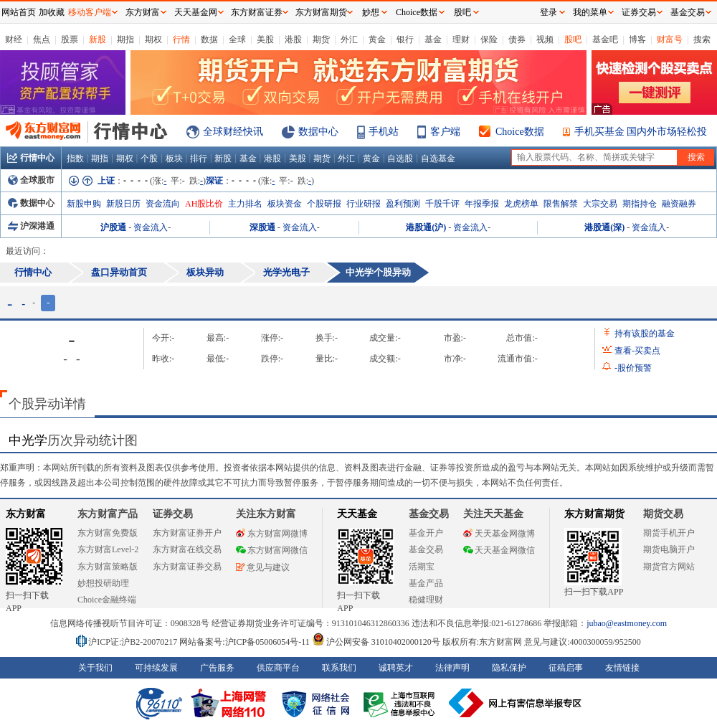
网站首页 (19, 12)
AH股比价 (204, 204)
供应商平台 (278, 668)
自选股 (400, 159)
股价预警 (633, 368)
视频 (545, 39)
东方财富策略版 (108, 567)
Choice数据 (520, 132)
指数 (75, 159)
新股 (98, 39)
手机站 (384, 132)
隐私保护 (509, 668)
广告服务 (217, 668)
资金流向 (163, 204)
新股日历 (123, 204)
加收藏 (52, 12)
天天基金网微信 (499, 550)
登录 (549, 12)
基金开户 (426, 533)
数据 (209, 39)
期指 (125, 39)
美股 (265, 39)
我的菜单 (590, 12)
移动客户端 (90, 12)
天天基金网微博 (499, 534)
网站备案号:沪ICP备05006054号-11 (246, 642)
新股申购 (84, 204)
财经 (14, 39)
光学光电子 (286, 272)
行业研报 (364, 204)
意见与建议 (263, 567)
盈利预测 (403, 204)
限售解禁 (561, 204)
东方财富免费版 (108, 533)
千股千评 (442, 204)
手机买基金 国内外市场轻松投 (641, 132)
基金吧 (605, 39)
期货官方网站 (669, 567)
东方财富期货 (594, 514)
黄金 (377, 39)
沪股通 (113, 227)
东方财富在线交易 (187, 549)
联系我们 (339, 668)
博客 (637, 39)
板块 (174, 159)
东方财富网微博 (272, 534)
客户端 (445, 132)
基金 (433, 39)
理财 (461, 39)
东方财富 (26, 514)
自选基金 (438, 159)
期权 (153, 39)
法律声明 (452, 668)
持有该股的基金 (645, 334)
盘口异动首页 (119, 272)
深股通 (262, 227)
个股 (149, 159)
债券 (517, 39)
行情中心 (31, 158)
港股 (293, 39)
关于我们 (95, 668)
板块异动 (205, 272)
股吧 (573, 39)
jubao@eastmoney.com (627, 623)
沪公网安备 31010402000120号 (376, 642)
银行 (405, 39)
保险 (489, 39)
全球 (237, 39)
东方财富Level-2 (108, 549)
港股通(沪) (426, 227)
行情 (181, 39)
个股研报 (324, 204)
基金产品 (426, 583)
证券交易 (639, 12)
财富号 (670, 39)
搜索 (702, 39)
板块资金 (285, 204)
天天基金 (357, 514)
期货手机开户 (669, 533)
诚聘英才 (396, 668)
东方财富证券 (257, 12)
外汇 (349, 39)
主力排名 (245, 204)
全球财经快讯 (233, 132)
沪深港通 (31, 226)
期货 (321, 39)
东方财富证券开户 (187, 533)
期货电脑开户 (669, 549)
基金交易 (426, 549)
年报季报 (482, 204)
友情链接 (622, 668)
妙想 (371, 12)
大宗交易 (600, 204)
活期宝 (422, 567)
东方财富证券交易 (187, 567)
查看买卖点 (637, 351)
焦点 (42, 39)
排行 (199, 159)
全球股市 (31, 180)
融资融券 (679, 204)
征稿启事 (566, 668)
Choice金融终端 (107, 600)
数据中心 (318, 132)
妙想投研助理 (103, 583)
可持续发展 (156, 668)
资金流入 (151, 227)
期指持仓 (640, 204)
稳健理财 (426, 600)
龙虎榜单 (521, 204)
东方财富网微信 (272, 550)
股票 (70, 39)
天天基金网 (196, 12)
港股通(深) (604, 227)
